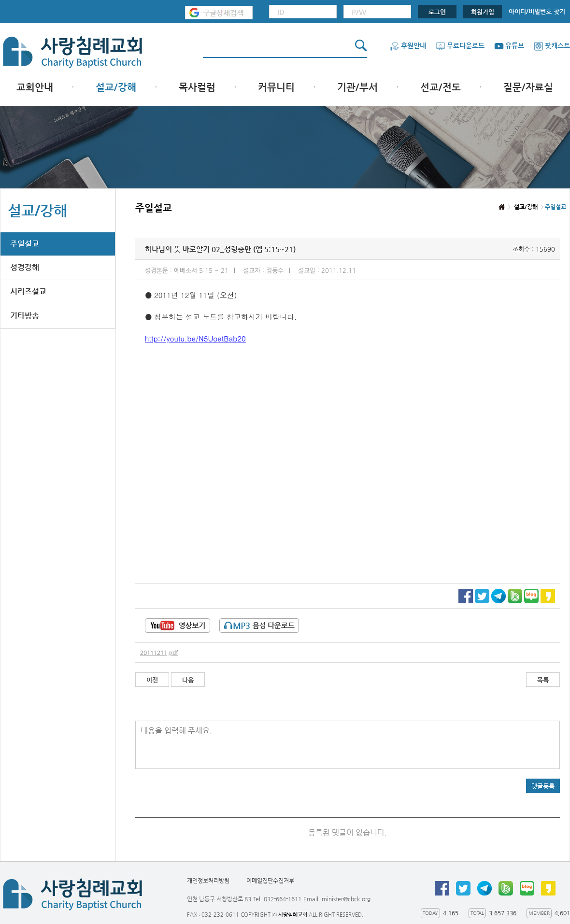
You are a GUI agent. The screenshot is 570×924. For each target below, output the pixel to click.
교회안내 (35, 87)
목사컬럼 (197, 87)
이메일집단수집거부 (270, 881)
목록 (543, 680)
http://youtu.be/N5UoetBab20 (195, 338)
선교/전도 (441, 87)
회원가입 (483, 12)
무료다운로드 (460, 45)
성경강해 (25, 267)
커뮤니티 (276, 87)
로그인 (437, 12)
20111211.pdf (159, 653)
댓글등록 (543, 786)
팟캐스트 (552, 45)
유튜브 (509, 45)
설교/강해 (116, 87)
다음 (188, 680)
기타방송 (25, 316)
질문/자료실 (528, 87)
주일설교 (25, 244)
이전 (152, 680)
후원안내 (408, 45)
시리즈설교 (28, 291)
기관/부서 (357, 87)
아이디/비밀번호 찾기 (537, 11)
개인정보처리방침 (208, 881)
